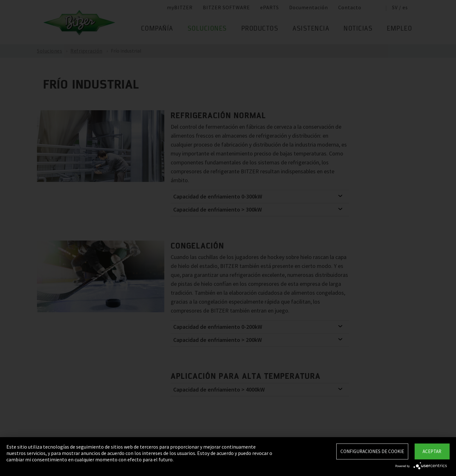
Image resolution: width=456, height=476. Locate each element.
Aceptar (432, 451)
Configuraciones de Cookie (372, 451)
